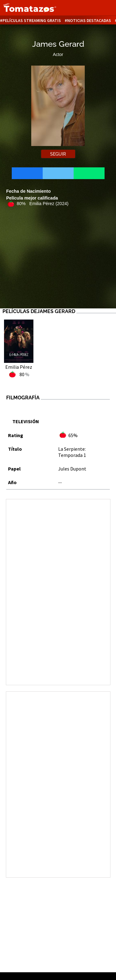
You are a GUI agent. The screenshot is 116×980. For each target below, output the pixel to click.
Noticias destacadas (89, 21)
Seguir (58, 154)
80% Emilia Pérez (43, 204)
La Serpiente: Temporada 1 (72, 452)
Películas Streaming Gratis (32, 21)
